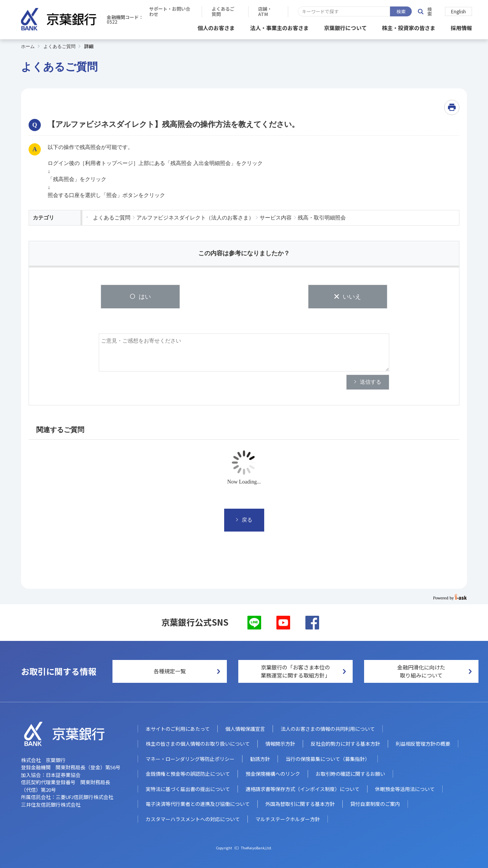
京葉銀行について (345, 27)
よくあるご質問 (337, 11)
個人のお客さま (216, 27)
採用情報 (461, 27)
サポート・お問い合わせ (276, 11)
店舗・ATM (384, 11)
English (458, 11)
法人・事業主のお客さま (279, 27)
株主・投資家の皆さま (409, 27)
